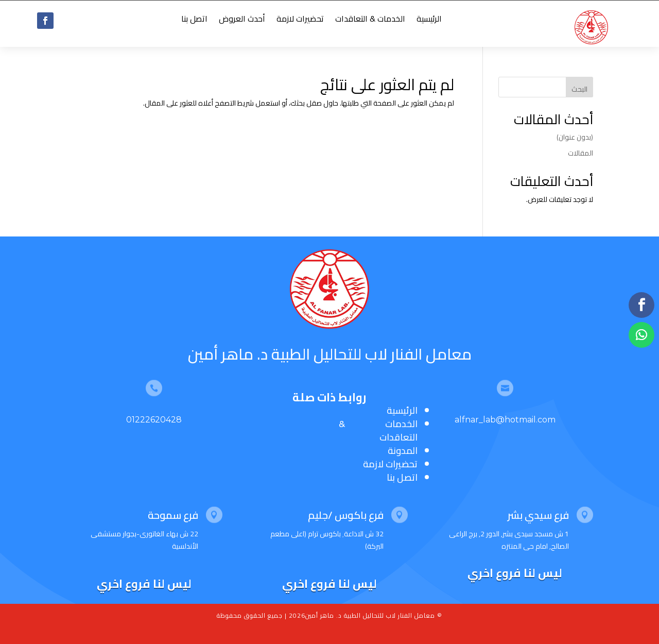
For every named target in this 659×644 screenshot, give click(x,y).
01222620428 (154, 420)
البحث (579, 89)
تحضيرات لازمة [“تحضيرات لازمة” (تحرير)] (390, 464)
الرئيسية (429, 21)
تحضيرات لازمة (300, 21)
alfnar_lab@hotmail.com (505, 420)
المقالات (580, 153)
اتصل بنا (194, 21)
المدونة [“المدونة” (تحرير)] (403, 451)
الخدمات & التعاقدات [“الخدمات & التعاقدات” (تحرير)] (378, 430)
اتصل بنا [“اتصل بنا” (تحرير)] (402, 477)
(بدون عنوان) (575, 137)
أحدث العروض (242, 21)
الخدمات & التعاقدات (370, 21)
